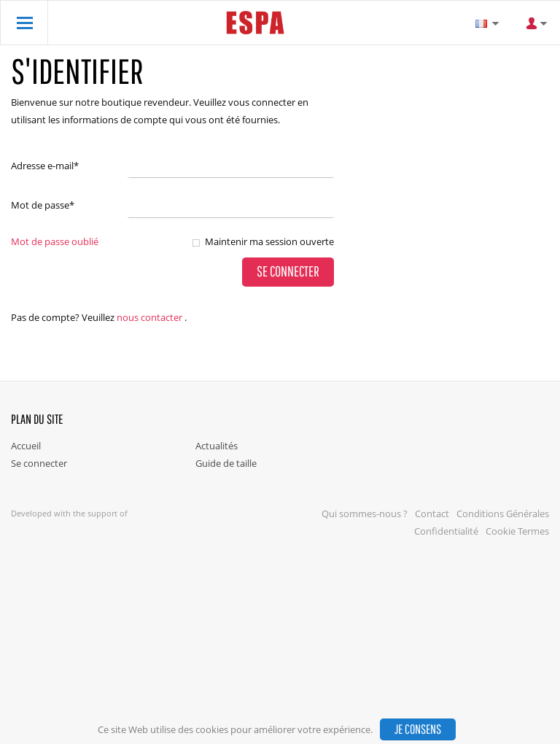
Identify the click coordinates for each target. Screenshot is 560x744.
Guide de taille (226, 463)
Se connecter (39, 463)
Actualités (217, 446)
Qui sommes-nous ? (365, 514)
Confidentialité (446, 531)
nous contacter (149, 317)
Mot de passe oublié (55, 241)
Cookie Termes (517, 531)
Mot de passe (43, 205)
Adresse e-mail (45, 166)
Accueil (26, 446)
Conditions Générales (503, 514)
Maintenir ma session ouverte (269, 241)
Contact (432, 514)
